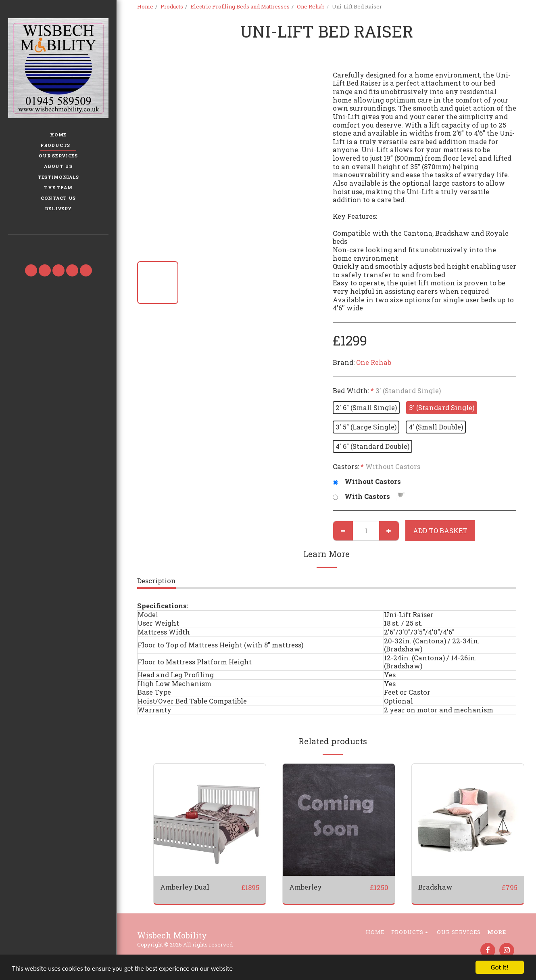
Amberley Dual (185, 887)
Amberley (306, 887)
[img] (210, 820)
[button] (58, 247)
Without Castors (367, 482)
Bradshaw (435, 887)
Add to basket (440, 531)
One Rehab (311, 6)
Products (172, 6)
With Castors (369, 497)
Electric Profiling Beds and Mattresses (240, 6)
